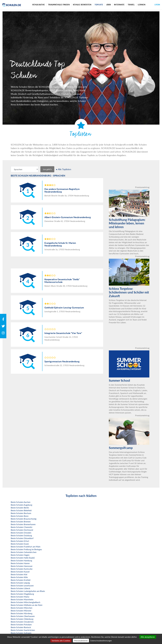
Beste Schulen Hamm (20, 563)
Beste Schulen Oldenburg (22, 619)
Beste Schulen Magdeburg (22, 594)
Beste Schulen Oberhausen (23, 616)
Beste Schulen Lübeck (20, 588)
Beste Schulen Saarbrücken (23, 630)
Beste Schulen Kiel (19, 574)
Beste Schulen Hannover (22, 566)
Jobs (109, 5)
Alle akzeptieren (148, 637)
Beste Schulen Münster (21, 611)
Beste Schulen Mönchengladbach (26, 602)
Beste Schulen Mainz (20, 597)
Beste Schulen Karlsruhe (22, 569)
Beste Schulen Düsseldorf (22, 538)
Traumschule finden (59, 5)
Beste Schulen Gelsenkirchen (24, 552)
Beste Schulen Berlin (20, 508)
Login (157, 5)
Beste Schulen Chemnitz (22, 527)
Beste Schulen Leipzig (20, 583)
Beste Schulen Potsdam (21, 624)
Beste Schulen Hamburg (21, 560)
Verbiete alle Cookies (61, 641)
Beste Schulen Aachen (21, 502)
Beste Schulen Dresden (21, 533)
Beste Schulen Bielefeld (21, 510)
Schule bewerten (82, 5)
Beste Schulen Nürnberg (22, 613)
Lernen (142, 5)
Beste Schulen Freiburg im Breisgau (26, 549)
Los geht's (47, 169)
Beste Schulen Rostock (21, 627)
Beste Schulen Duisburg (21, 535)
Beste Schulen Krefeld (21, 580)
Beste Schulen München (22, 608)
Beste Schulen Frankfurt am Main (26, 547)
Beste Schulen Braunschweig (24, 519)
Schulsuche (39, 5)
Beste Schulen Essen (20, 544)
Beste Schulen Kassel (20, 572)
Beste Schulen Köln (19, 577)
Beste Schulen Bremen (21, 521)
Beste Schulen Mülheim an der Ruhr (27, 605)
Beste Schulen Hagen (20, 555)
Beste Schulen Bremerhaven (23, 524)
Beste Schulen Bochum (21, 513)
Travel (131, 5)
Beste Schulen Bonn (20, 516)
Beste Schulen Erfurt (20, 541)
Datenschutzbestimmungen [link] (101, 641)
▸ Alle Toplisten (64, 169)
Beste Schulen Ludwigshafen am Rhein (28, 591)
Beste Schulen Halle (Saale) (23, 558)
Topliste (99, 5)
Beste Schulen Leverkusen (22, 585)
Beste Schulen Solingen (21, 633)
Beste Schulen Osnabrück (22, 622)
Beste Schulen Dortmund (22, 530)
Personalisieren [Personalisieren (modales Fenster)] (81, 641)
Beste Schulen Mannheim (22, 599)
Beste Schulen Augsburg (21, 505)
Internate (119, 5)
